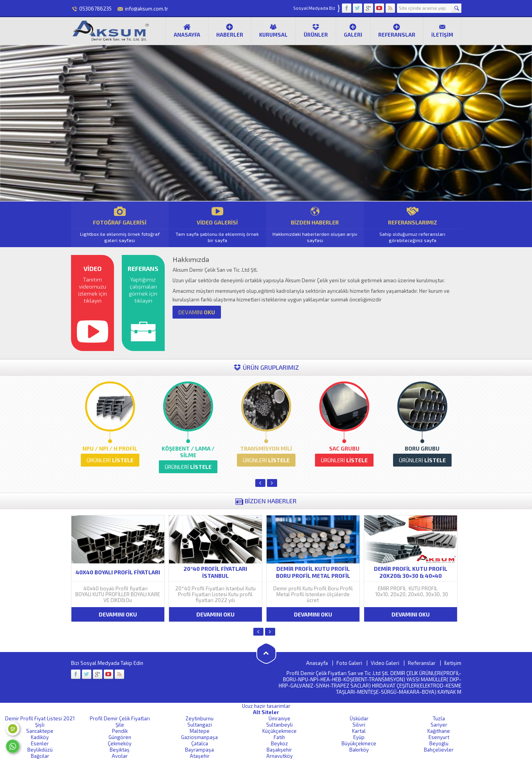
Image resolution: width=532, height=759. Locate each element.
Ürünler (316, 30)
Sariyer (439, 725)
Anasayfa (187, 30)
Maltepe (200, 731)
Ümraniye (279, 718)
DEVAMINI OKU (118, 614)
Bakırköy (359, 750)
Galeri (353, 30)
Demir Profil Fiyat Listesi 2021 (40, 718)
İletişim (442, 30)
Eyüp (359, 737)
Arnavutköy (279, 756)
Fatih (279, 737)
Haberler (230, 30)
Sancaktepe (40, 731)
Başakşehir (279, 750)
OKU (197, 312)
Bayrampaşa (199, 750)
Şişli (40, 725)
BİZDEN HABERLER (315, 224)
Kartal (359, 731)
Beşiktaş (120, 750)
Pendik (120, 731)
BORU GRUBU (422, 448)
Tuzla (439, 718)
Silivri (359, 725)
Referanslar (397, 30)
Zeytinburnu (199, 718)
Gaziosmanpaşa (199, 737)
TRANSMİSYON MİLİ (266, 448)
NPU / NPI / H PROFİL (110, 448)
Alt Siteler (266, 712)
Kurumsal (273, 30)
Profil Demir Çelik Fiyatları (120, 718)
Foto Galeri (349, 663)
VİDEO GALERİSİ (217, 224)
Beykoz (279, 743)
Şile (120, 725)
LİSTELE (110, 460)
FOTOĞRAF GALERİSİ (120, 224)
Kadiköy (40, 737)
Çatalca (200, 743)
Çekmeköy (120, 743)
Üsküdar (359, 718)
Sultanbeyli (279, 725)
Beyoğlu (439, 743)
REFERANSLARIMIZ (413, 224)
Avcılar (120, 756)
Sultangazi (200, 725)
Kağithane (439, 731)
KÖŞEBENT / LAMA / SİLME (188, 452)
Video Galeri (385, 663)
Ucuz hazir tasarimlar (266, 706)
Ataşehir (200, 756)
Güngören (120, 737)
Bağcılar (40, 756)
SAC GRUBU (344, 448)
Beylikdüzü (40, 750)
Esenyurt (439, 737)
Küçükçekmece (279, 731)
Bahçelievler (439, 750)
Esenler (40, 743)
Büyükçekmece (359, 743)
